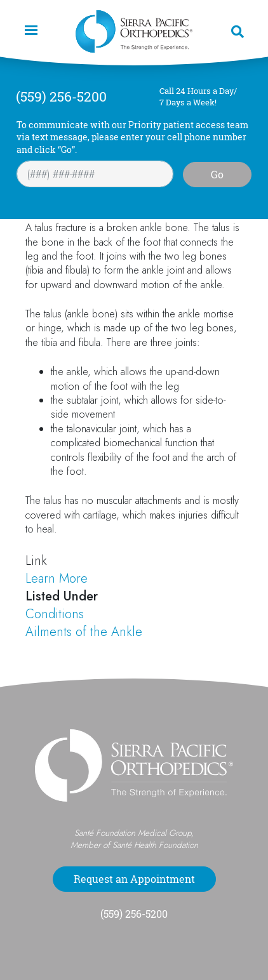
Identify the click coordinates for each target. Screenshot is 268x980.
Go (217, 175)
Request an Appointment (134, 879)
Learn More (57, 579)
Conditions (55, 614)
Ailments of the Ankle (84, 632)
